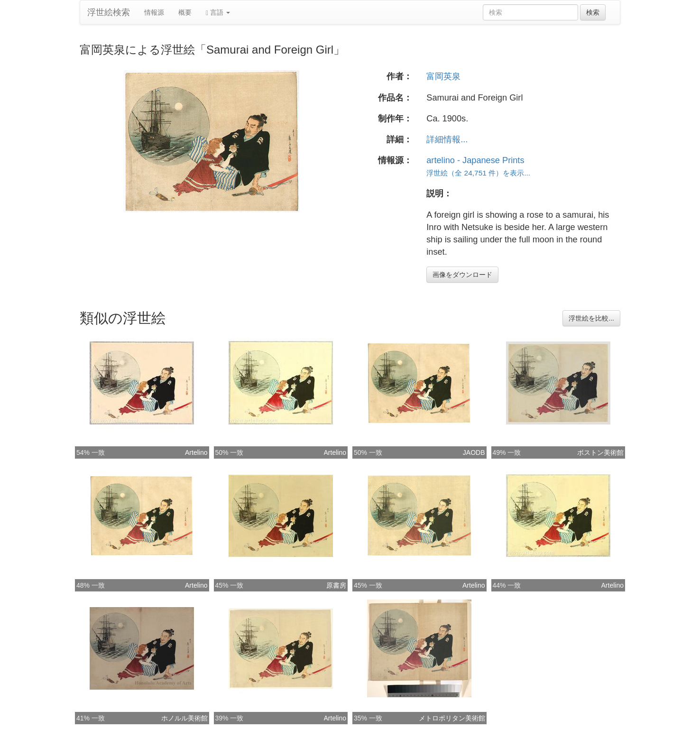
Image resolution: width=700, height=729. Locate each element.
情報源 (154, 12)
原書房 (336, 585)
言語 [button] (218, 13)
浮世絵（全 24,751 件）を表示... (478, 173)
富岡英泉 (443, 76)
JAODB (474, 452)
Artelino (196, 452)
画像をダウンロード (462, 275)
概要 (185, 12)
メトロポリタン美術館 (452, 718)
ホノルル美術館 (184, 718)
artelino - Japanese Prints (475, 160)
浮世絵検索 (109, 12)
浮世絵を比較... (591, 318)
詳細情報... (447, 139)
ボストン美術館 (600, 452)
